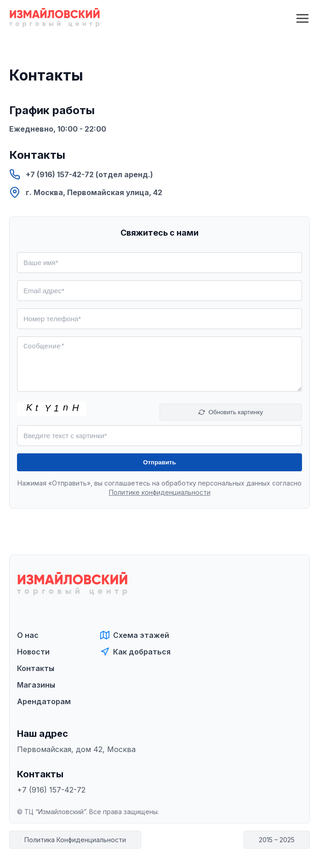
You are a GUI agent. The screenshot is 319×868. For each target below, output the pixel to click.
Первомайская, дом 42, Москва (76, 749)
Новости (33, 652)
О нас (28, 635)
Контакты (36, 668)
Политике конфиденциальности (160, 492)
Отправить (159, 462)
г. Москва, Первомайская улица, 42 (86, 192)
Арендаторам (44, 701)
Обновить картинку (231, 412)
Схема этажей (135, 635)
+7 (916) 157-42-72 (51, 790)
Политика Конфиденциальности (75, 840)
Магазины (36, 685)
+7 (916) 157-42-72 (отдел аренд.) (81, 174)
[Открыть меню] (302, 18)
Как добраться (135, 652)
